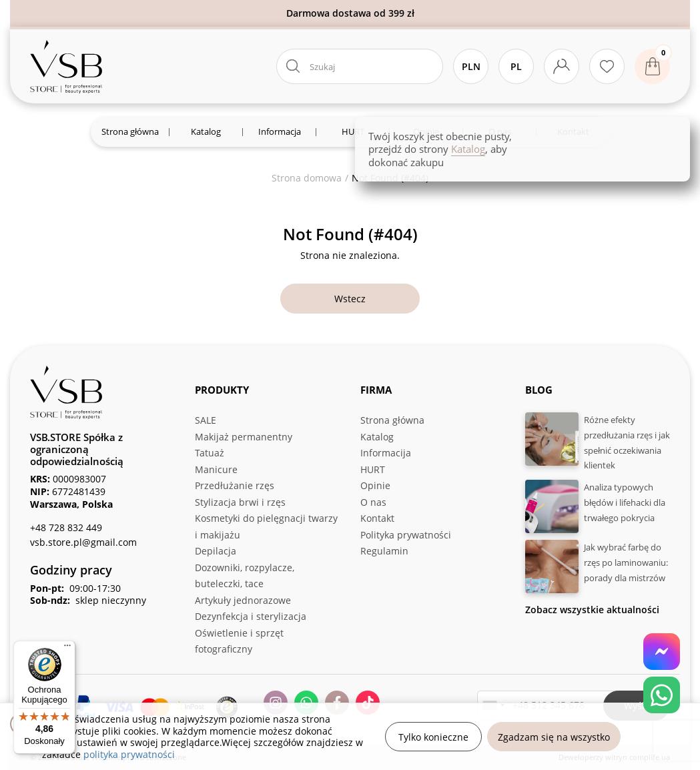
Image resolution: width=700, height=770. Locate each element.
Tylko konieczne (433, 737)
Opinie (375, 485)
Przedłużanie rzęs (235, 485)
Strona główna (392, 420)
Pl (516, 66)
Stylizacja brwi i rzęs (240, 502)
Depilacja (216, 551)
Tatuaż (210, 453)
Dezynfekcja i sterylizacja (251, 616)
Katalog (377, 437)
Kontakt (377, 518)
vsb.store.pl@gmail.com (83, 542)
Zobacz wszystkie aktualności (592, 610)
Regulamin (384, 551)
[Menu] (67, 649)
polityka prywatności (129, 754)
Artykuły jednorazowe (243, 600)
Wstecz (350, 299)
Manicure (216, 469)
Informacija (386, 453)
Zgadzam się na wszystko (554, 737)
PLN (471, 66)
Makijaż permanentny (244, 437)
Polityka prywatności (406, 535)
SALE (206, 420)
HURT (373, 469)
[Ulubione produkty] (607, 66)
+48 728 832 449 (66, 527)
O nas (373, 502)
